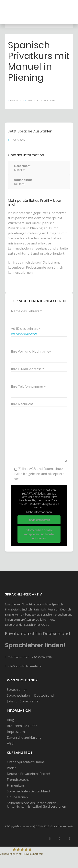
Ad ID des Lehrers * (39, 334)
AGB (10, 743)
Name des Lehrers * (39, 314)
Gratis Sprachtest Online (26, 762)
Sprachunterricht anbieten (55, 7)
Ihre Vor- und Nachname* (39, 355)
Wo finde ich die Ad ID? (24, 334)
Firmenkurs (16, 785)
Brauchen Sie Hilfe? (22, 726)
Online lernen (17, 797)
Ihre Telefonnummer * (39, 390)
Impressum (16, 732)
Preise (12, 768)
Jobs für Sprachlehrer (23, 701)
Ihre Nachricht (39, 406)
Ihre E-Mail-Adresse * (39, 372)
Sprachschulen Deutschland (28, 791)
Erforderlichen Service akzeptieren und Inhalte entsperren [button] (39, 534)
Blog (10, 720)
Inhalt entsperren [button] (39, 520)
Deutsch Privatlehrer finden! (28, 774)
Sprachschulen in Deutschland (30, 695)
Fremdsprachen (19, 780)
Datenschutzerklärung (24, 737)
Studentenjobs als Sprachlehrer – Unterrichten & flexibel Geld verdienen (36, 805)
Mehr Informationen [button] (39, 512)
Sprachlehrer (17, 690)
